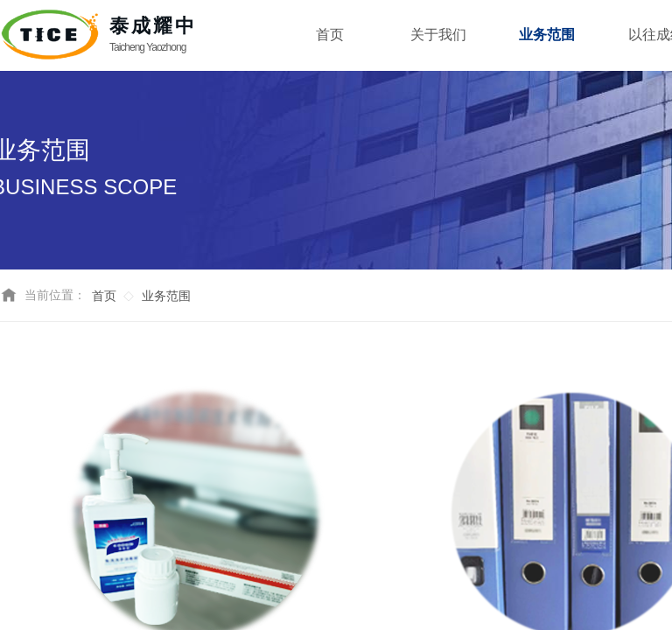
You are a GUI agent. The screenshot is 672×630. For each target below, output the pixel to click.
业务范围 (166, 296)
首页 (104, 296)
